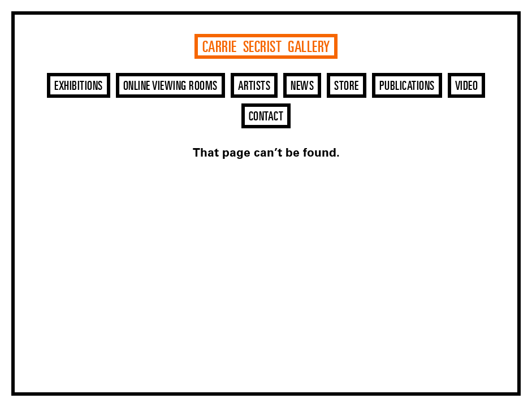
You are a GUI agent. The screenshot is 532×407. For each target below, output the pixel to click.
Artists (254, 86)
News (302, 86)
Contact (266, 117)
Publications (407, 86)
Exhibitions (79, 86)
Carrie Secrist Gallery (266, 47)
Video (467, 86)
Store (347, 86)
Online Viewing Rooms (170, 86)
